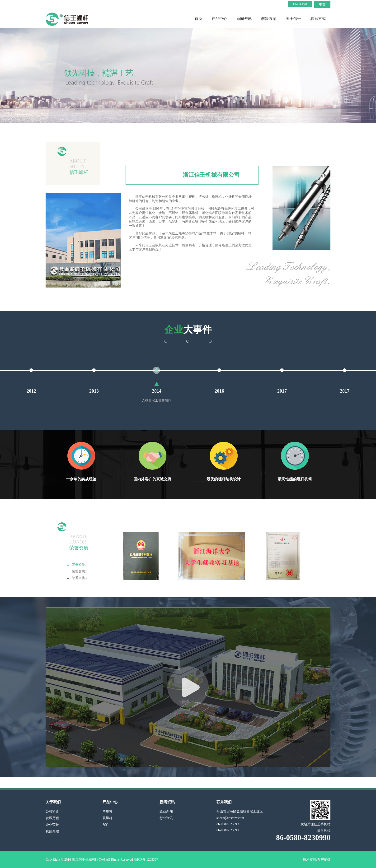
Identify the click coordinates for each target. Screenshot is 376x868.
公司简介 (52, 811)
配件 (106, 825)
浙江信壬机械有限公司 (211, 175)
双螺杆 (108, 818)
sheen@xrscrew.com (230, 818)
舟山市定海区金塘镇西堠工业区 (240, 811)
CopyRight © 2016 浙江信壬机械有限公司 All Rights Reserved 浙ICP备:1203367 (102, 860)
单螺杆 (108, 811)
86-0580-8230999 (228, 824)
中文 (322, 4)
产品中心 (219, 19)
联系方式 (318, 19)
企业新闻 (166, 811)
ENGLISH (300, 4)
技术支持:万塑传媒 (317, 860)
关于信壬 (293, 19)
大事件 (188, 330)
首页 (198, 19)
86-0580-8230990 (228, 830)
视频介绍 (52, 831)
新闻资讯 (244, 19)
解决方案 (269, 19)
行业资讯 (166, 818)
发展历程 (52, 818)
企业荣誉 (52, 825)
